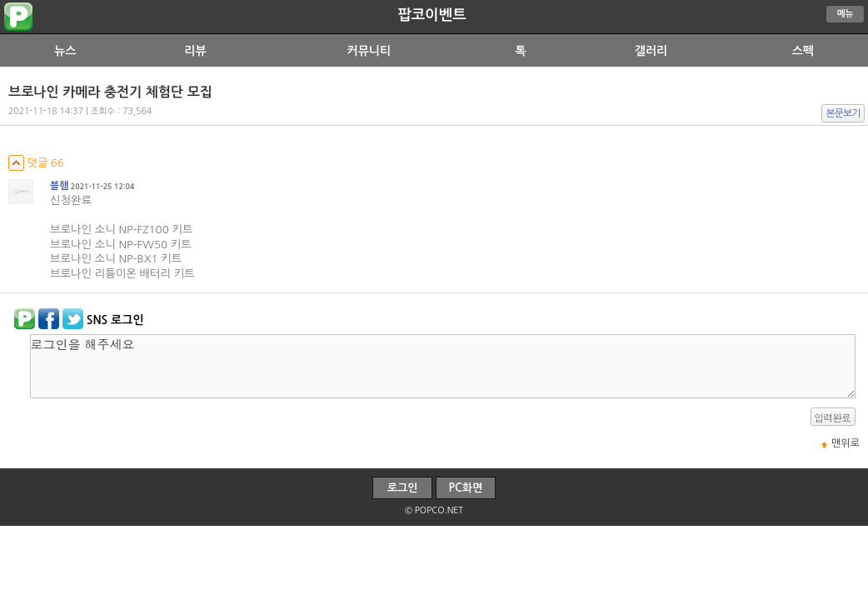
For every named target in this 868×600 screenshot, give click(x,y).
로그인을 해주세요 (443, 366)
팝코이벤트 (432, 15)
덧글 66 (36, 163)
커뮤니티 (369, 51)
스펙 (803, 51)
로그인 (403, 488)
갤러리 (651, 51)
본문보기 (843, 113)
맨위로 (846, 443)
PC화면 (466, 488)
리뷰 (195, 51)
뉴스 (65, 51)
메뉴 (846, 14)
